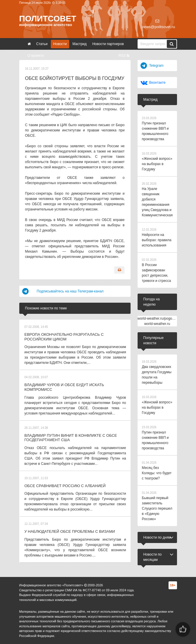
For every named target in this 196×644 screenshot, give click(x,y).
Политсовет (48, 19)
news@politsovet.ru (159, 24)
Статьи (42, 44)
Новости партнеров (108, 44)
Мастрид (80, 44)
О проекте (36, 56)
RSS (124, 56)
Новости (60, 44)
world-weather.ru (157, 324)
